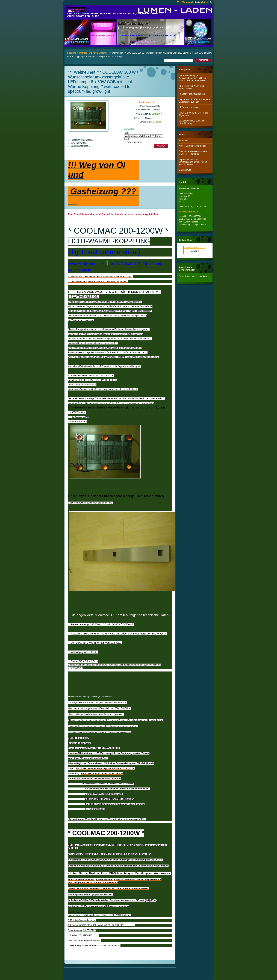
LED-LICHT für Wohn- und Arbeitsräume (191, 87)
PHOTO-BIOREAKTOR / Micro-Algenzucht (194, 114)
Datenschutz (185, 170)
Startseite (72, 53)
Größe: (127, 139)
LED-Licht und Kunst (189, 107)
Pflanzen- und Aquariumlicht (92, 53)
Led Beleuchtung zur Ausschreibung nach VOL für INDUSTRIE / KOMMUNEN (192, 78)
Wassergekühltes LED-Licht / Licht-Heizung (193, 122)
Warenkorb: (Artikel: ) (197, 2)
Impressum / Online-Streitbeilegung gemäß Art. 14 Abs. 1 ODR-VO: (193, 162)
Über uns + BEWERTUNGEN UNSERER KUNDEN (193, 153)
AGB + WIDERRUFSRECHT (192, 146)
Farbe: (127, 133)
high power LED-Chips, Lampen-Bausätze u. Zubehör (194, 101)
